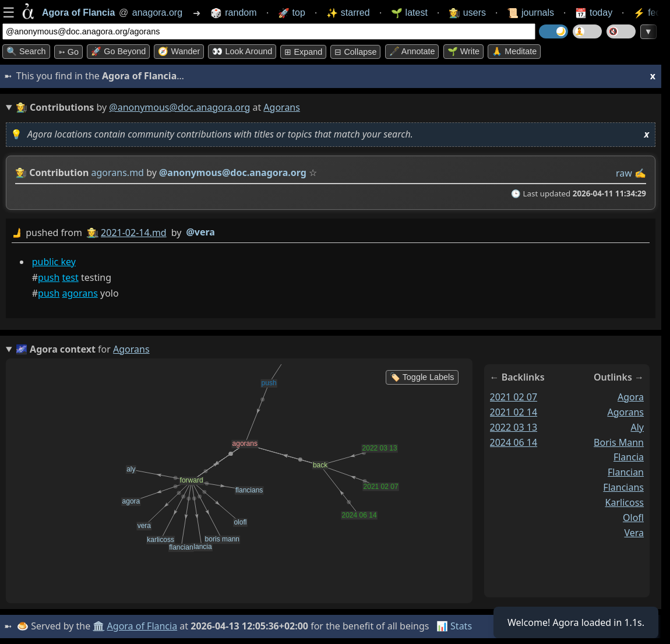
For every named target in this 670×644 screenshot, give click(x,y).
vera (634, 533)
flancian (626, 472)
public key (54, 262)
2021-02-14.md (134, 233)
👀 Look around (242, 51)
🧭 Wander (179, 51)
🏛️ (98, 626)
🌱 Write (463, 51)
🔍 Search (26, 51)
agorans (80, 293)
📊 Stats (454, 626)
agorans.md (118, 173)
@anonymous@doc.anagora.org (179, 107)
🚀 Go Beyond (118, 51)
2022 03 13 (514, 427)
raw (624, 173)
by (331, 233)
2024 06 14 (514, 442)
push (49, 277)
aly (637, 427)
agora (631, 397)
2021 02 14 (514, 412)
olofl (633, 518)
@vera (200, 232)
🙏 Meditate (514, 51)
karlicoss (625, 502)
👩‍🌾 (21, 173)
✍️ (640, 173)
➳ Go (68, 52)
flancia (629, 457)
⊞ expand (303, 52)
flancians (623, 487)
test (70, 277)
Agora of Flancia (142, 626)
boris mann (619, 442)
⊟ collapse (355, 52)
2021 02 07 (514, 397)
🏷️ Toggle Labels (422, 377)
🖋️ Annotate (412, 51)
